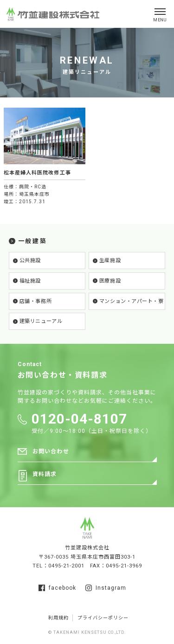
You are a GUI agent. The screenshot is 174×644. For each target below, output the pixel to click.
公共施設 (30, 261)
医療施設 (110, 281)
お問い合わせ (51, 452)
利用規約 (58, 618)
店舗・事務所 (35, 301)
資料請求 (45, 474)
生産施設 (110, 261)
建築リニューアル (41, 321)
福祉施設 (30, 281)
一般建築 (32, 241)
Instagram (106, 588)
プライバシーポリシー (103, 618)
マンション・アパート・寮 (132, 301)
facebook (57, 588)
